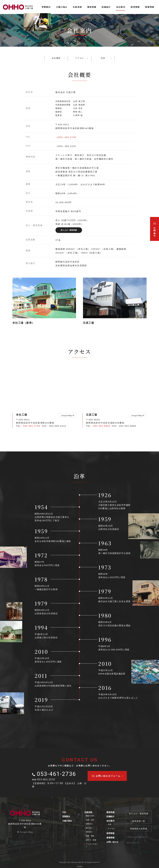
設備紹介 (113, 816)
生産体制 (90, 812)
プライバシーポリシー (140, 837)
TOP (66, 812)
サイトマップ (136, 842)
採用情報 (113, 833)
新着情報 (113, 838)
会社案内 (113, 821)
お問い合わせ (115, 842)
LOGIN (80, 864)
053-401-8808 (102, 426)
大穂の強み (69, 821)
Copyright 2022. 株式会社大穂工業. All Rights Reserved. (79, 860)
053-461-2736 (32, 426)
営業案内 (68, 816)
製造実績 (113, 812)
